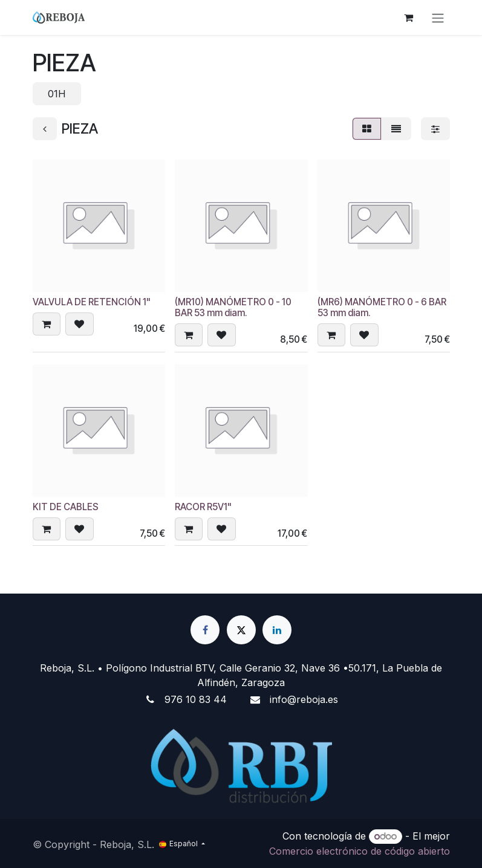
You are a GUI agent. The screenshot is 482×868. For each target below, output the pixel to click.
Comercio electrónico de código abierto (360, 851)
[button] (47, 325)
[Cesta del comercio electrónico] (409, 18)
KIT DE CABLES (66, 507)
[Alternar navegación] (438, 18)
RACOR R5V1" (203, 507)
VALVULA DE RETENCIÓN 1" (92, 302)
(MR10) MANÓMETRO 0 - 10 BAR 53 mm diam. (233, 307)
